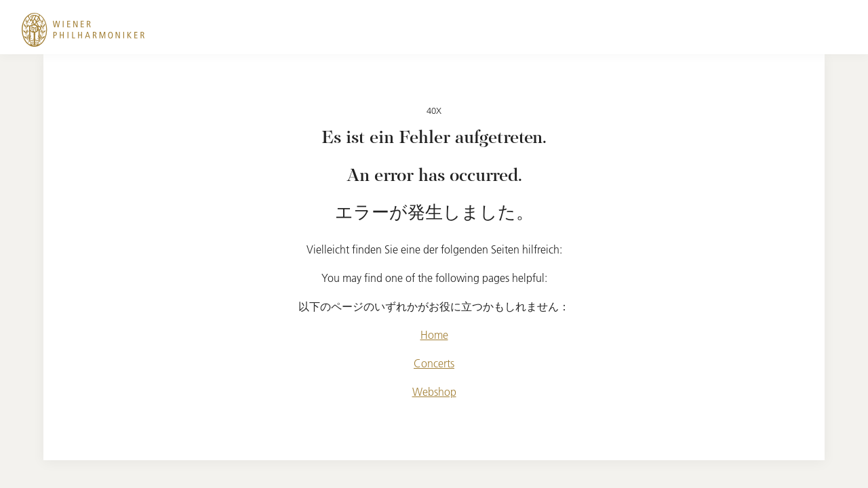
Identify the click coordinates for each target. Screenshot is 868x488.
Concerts (434, 363)
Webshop (434, 392)
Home (434, 335)
